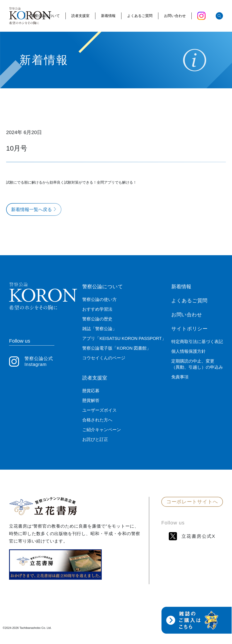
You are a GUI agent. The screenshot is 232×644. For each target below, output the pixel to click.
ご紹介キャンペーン (102, 430)
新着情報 (108, 16)
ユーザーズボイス (99, 410)
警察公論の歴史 (97, 319)
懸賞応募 (91, 391)
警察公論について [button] (45, 16)
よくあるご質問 (140, 16)
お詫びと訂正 (95, 439)
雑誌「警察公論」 (99, 329)
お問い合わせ (175, 16)
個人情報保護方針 (188, 351)
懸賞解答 (91, 400)
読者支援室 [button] (80, 16)
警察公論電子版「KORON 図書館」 (117, 348)
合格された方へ (97, 420)
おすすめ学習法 (97, 309)
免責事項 (180, 377)
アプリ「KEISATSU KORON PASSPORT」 (124, 338)
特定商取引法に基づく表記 (197, 342)
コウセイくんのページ (104, 358)
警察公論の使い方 (99, 299)
